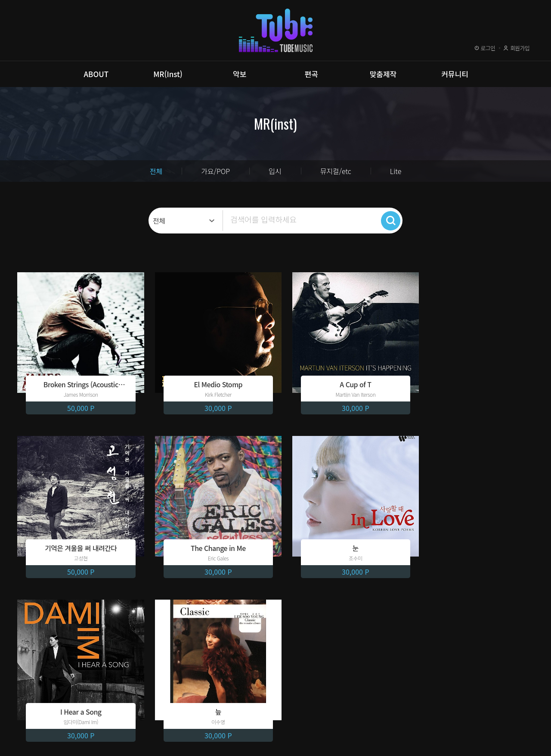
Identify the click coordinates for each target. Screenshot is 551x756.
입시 (275, 171)
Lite (396, 171)
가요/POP (215, 171)
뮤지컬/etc (336, 171)
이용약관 (38, 714)
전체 (156, 171)
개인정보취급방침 (89, 714)
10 (294, 606)
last (331, 606)
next (319, 606)
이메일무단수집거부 (153, 714)
